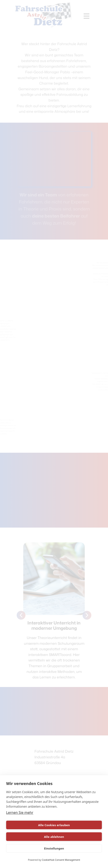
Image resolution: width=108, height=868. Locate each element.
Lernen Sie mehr (20, 813)
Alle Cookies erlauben (54, 825)
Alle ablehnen (54, 837)
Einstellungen (54, 848)
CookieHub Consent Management (61, 860)
